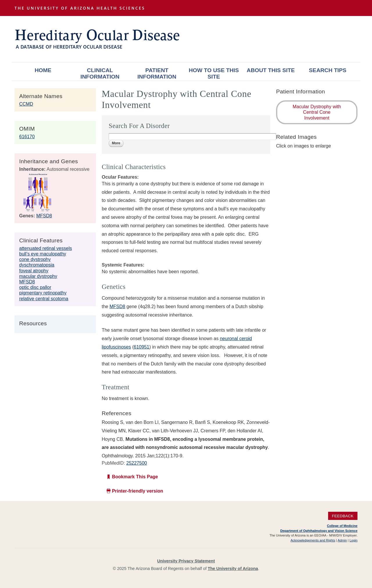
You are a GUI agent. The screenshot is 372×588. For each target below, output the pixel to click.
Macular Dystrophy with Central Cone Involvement (317, 112)
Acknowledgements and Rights (313, 540)
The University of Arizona (233, 569)
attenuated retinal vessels (45, 248)
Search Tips (328, 70)
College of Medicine (342, 526)
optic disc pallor (35, 287)
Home (43, 70)
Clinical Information (100, 73)
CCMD (26, 104)
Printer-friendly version (137, 491)
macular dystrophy (38, 276)
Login (354, 540)
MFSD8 (44, 216)
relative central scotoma (44, 299)
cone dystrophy (35, 259)
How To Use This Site (214, 73)
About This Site (271, 70)
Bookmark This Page (135, 477)
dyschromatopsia (37, 265)
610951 (141, 347)
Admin (342, 540)
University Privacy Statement (186, 561)
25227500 (136, 463)
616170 (27, 137)
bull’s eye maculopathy (43, 254)
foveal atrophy (34, 271)
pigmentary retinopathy (43, 293)
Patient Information (157, 73)
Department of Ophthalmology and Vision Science (319, 531)
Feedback (343, 516)
